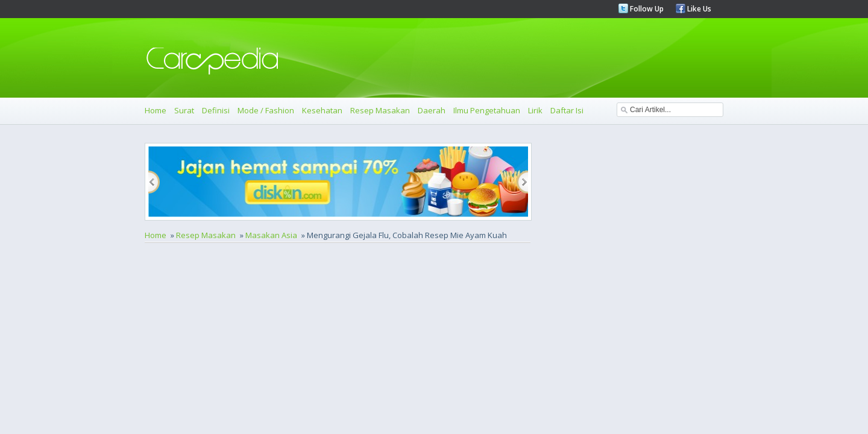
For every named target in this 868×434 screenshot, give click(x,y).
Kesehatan (322, 110)
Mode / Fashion (266, 110)
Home (156, 110)
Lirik (535, 110)
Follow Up (646, 9)
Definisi (216, 110)
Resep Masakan (380, 110)
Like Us (698, 9)
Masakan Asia (271, 235)
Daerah (432, 110)
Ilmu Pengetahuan (487, 110)
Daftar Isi (567, 110)
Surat (184, 110)
